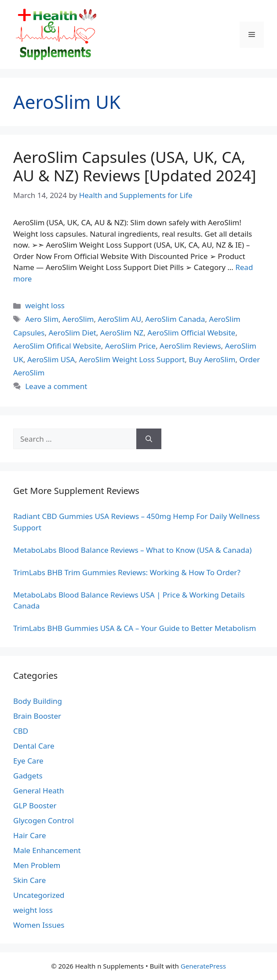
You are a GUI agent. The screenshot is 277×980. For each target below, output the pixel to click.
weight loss (45, 305)
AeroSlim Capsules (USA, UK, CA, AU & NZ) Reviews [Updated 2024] (135, 166)
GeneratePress (203, 966)
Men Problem (37, 865)
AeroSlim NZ (122, 333)
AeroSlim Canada (175, 319)
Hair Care (30, 835)
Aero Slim (42, 319)
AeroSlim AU (119, 319)
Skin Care (29, 880)
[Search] (149, 439)
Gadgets (28, 776)
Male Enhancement (47, 850)
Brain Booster (37, 716)
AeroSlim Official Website (191, 333)
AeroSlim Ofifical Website (57, 346)
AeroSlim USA (51, 359)
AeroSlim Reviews (190, 346)
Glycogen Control (44, 820)
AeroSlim (78, 319)
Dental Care (34, 746)
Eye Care (28, 761)
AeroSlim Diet (73, 333)
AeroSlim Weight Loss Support (132, 359)
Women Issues (39, 925)
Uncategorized (39, 895)
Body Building (38, 701)
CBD (21, 731)
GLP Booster (35, 805)
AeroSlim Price (130, 346)
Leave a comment (56, 386)
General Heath (38, 791)
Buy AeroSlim (212, 359)
